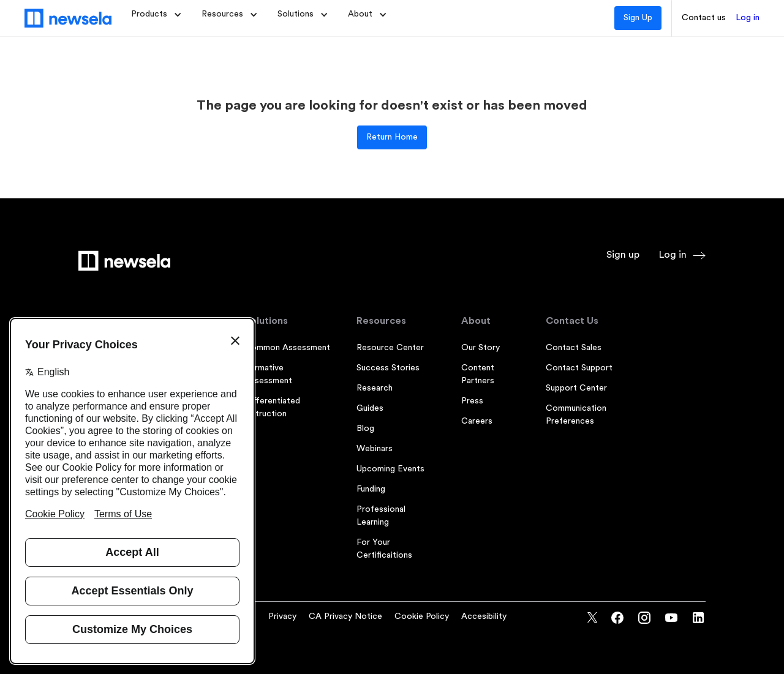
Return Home (392, 137)
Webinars (375, 449)
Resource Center (390, 348)
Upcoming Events (390, 469)
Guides (370, 408)
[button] (156, 15)
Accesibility (484, 616)
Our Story (481, 348)
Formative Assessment (268, 374)
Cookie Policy (422, 616)
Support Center (576, 388)
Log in (748, 18)
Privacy (282, 616)
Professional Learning (381, 516)
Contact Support (579, 368)
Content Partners (478, 374)
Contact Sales (574, 348)
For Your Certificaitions (384, 549)
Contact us (704, 18)
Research (375, 388)
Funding (371, 489)
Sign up (623, 255)
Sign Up (638, 18)
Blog (365, 429)
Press (472, 401)
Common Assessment (287, 348)
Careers (477, 421)
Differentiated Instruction (272, 407)
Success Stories (388, 368)
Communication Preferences (576, 415)
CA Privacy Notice (345, 616)
